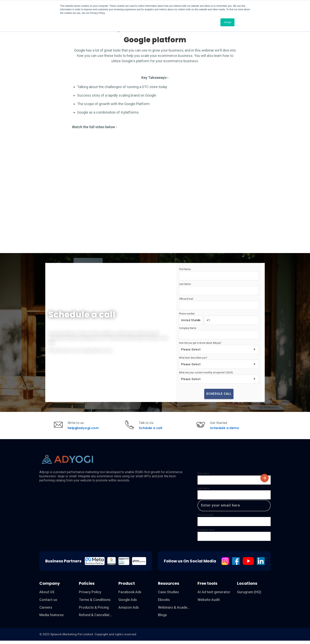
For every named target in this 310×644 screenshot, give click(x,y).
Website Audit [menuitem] (209, 603)
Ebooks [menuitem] (164, 603)
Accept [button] (227, 22)
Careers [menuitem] (46, 611)
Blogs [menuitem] (162, 618)
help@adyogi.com (84, 430)
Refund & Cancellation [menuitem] (96, 618)
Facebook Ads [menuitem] (130, 595)
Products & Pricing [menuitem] (94, 611)
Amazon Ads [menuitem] (129, 611)
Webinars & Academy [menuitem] (175, 611)
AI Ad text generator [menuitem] (214, 595)
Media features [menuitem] (52, 618)
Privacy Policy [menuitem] (90, 595)
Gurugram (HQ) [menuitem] (249, 595)
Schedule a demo (225, 430)
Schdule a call (152, 430)
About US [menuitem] (47, 595)
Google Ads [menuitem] (128, 603)
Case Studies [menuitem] (168, 595)
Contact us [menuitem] (48, 603)
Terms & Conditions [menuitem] (95, 603)
